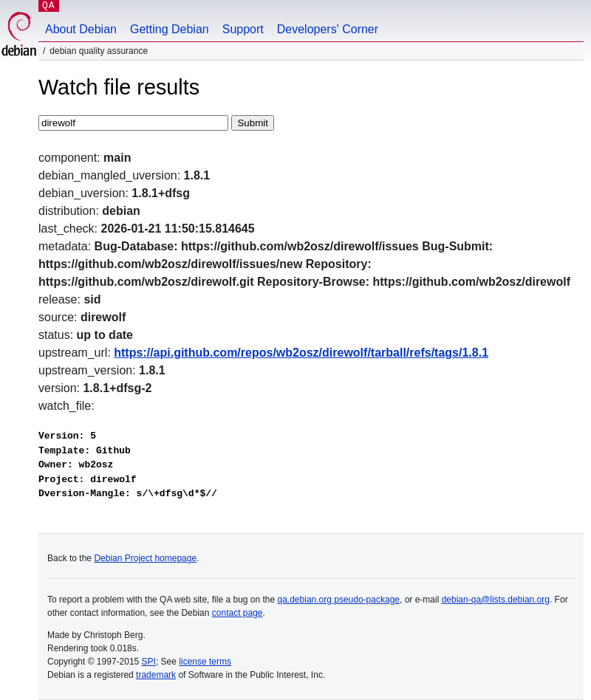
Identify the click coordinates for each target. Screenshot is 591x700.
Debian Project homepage (145, 558)
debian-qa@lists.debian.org (496, 600)
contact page (238, 613)
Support (243, 29)
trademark (156, 675)
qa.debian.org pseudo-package (339, 600)
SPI (149, 662)
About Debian (81, 29)
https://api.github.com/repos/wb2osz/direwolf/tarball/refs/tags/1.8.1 (301, 353)
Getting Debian (170, 29)
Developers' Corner (328, 29)
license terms (205, 662)
